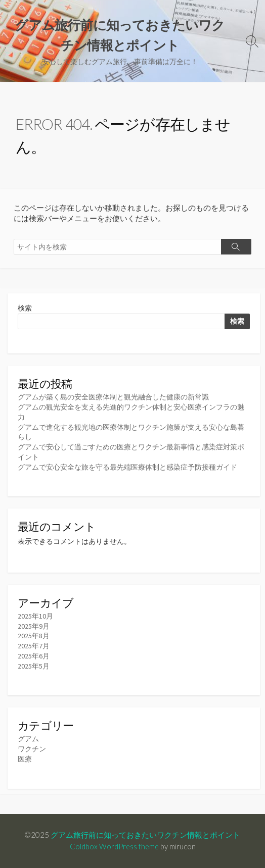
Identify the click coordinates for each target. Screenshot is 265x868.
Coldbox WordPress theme (114, 846)
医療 (25, 759)
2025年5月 (34, 666)
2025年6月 (34, 656)
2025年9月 (34, 626)
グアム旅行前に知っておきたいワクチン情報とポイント (145, 835)
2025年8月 (34, 636)
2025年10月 (35, 616)
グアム (28, 739)
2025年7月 (34, 646)
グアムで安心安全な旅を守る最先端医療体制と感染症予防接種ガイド (127, 467)
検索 (25, 308)
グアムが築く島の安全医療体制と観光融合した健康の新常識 (113, 397)
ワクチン (32, 749)
